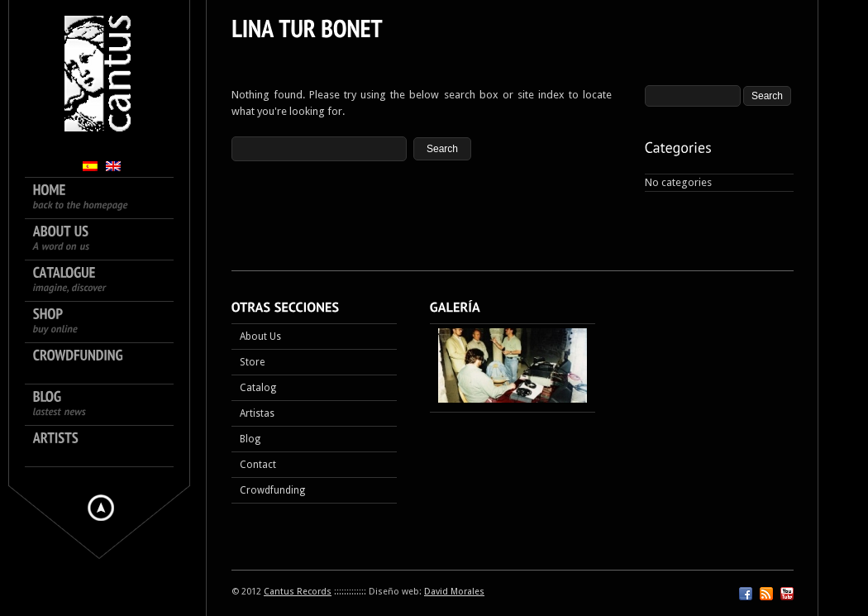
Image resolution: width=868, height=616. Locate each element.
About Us (260, 337)
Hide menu (101, 508)
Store (252, 362)
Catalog (258, 388)
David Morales (454, 592)
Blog (250, 439)
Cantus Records (298, 592)
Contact (258, 465)
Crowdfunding (272, 490)
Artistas (257, 413)
